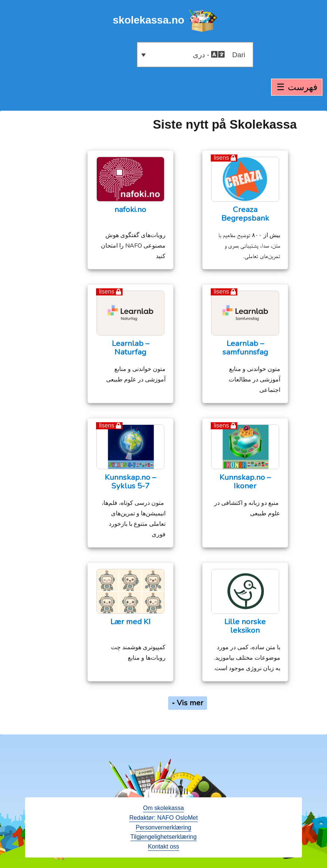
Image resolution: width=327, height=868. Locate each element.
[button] (195, 55)
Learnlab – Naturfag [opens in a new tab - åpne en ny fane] (130, 348)
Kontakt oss (164, 846)
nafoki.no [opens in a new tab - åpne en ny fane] (130, 210)
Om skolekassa (163, 808)
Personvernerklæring (163, 827)
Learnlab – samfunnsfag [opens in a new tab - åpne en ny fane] (245, 348)
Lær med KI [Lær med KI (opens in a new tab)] (130, 622)
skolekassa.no (149, 20)
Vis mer (188, 703)
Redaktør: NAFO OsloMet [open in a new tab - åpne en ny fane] (163, 818)
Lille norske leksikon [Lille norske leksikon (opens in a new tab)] (245, 626)
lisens (221, 158)
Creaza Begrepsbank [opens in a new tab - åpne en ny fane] (245, 214)
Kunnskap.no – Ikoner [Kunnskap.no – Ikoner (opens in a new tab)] (245, 482)
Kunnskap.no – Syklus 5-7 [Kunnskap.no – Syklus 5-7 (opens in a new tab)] (130, 482)
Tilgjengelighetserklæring (163, 837)
